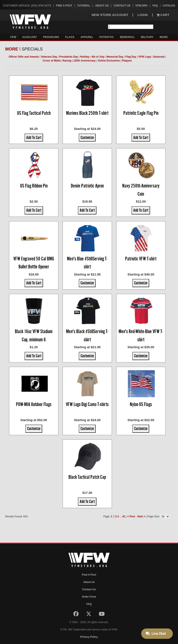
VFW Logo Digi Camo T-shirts (87, 404)
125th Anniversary (85, 61)
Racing (67, 61)
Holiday (85, 57)
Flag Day (131, 57)
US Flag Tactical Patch (34, 113)
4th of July (98, 57)
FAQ (155, 6)
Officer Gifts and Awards (24, 57)
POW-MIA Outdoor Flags (34, 404)
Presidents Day (69, 57)
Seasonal (159, 57)
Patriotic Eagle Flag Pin (141, 113)
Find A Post (64, 6)
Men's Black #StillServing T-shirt (87, 335)
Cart (163, 15)
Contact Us (122, 6)
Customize (87, 137)
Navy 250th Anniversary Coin (141, 190)
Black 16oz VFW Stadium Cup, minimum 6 (34, 335)
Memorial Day (115, 57)
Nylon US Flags (141, 404)
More (164, 37)
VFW (13, 37)
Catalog (169, 6)
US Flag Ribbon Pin (34, 186)
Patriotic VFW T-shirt (141, 259)
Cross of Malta (52, 61)
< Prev (131, 516)
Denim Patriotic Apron (87, 186)
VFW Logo (145, 57)
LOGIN (142, 15)
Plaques (127, 61)
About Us (102, 6)
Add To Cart (34, 137)
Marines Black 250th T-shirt (87, 113)
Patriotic (107, 37)
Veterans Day (49, 57)
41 (124, 516)
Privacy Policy (89, 637)
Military (147, 37)
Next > (141, 516)
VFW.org (142, 6)
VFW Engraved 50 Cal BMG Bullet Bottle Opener (34, 263)
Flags (70, 37)
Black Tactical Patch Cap (87, 477)
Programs (51, 37)
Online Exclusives (109, 61)
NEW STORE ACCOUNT (110, 15)
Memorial (127, 37)
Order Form (89, 597)
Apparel (87, 37)
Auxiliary (30, 37)
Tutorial (84, 6)
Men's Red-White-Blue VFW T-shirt (141, 335)
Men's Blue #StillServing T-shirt (87, 263)
